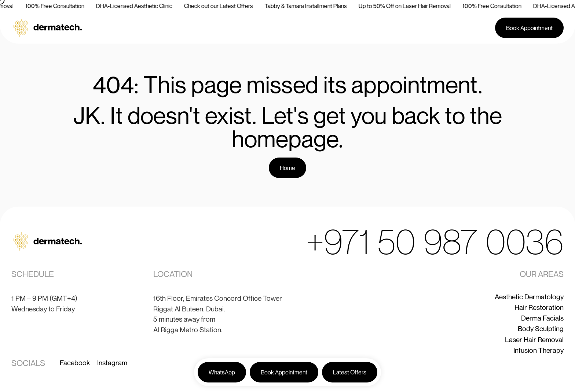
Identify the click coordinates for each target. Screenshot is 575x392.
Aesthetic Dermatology (529, 297)
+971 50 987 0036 (435, 241)
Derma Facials (542, 318)
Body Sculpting (541, 328)
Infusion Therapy (539, 350)
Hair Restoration (539, 307)
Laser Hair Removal (534, 339)
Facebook (75, 363)
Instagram (112, 363)
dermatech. (58, 27)
